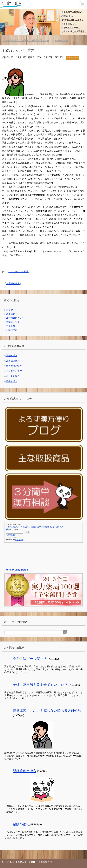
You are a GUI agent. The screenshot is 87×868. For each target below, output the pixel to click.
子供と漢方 (12, 381)
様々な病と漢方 (14, 366)
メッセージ (12, 310)
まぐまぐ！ (19, 540)
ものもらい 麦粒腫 (18, 272)
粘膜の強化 (21, 824)
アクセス (11, 326)
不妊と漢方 (12, 356)
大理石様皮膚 (13, 284)
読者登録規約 (11, 535)
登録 (8, 529)
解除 (15, 529)
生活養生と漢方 (14, 371)
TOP (26, 40)
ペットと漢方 (13, 376)
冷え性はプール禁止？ (30, 659)
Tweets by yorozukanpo (16, 570)
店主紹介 (11, 314)
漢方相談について (15, 318)
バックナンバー (12, 537)
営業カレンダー (14, 322)
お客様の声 (12, 330)
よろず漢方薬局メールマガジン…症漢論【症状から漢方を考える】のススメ (34, 527)
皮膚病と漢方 (72, 57)
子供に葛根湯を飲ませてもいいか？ (40, 685)
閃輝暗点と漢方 (25, 771)
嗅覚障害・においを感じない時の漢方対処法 (47, 711)
